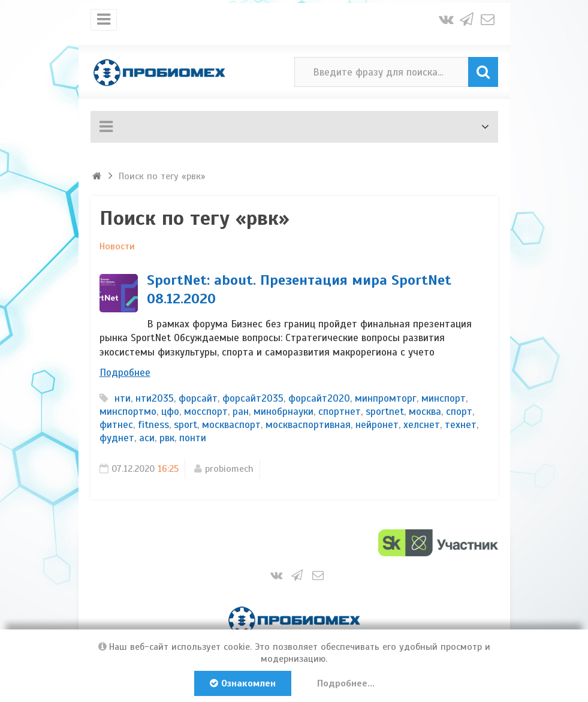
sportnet (385, 412)
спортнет (340, 412)
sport (186, 425)
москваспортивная (308, 425)
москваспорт (231, 425)
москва (425, 412)
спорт (459, 412)
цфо (170, 412)
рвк (167, 438)
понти (193, 438)
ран (241, 412)
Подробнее (125, 373)
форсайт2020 (319, 398)
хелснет (422, 425)
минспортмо (128, 412)
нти (123, 398)
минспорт (444, 398)
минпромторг (386, 398)
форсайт (198, 398)
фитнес (116, 425)
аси (147, 438)
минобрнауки (284, 412)
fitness (153, 425)
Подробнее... (346, 683)
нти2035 (155, 398)
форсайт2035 (253, 398)
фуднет (117, 438)
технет (461, 425)
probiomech (229, 469)
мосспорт (206, 412)
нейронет (377, 425)
